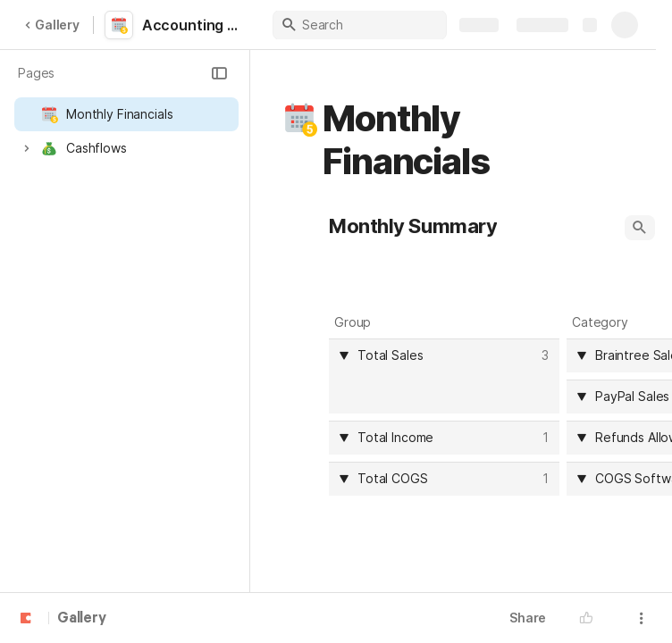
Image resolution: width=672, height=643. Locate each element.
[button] (219, 73)
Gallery (52, 25)
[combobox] (447, 355)
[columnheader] (444, 376)
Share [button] (528, 618)
